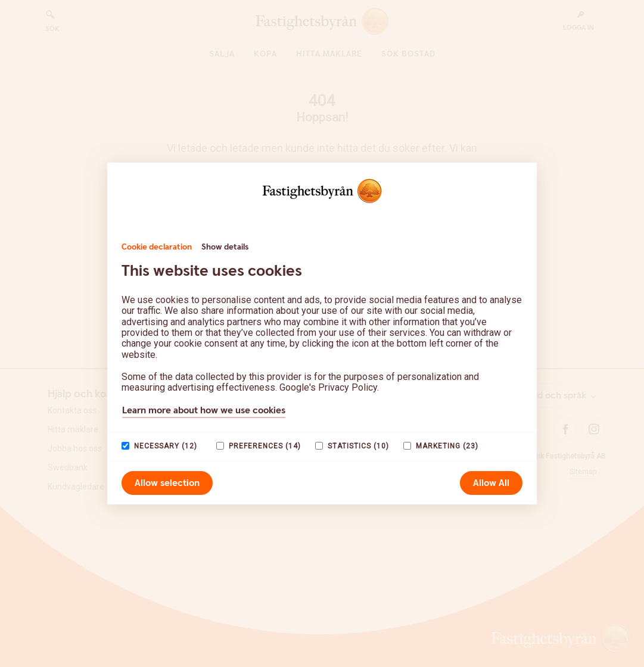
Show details (225, 247)
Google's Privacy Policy (328, 387)
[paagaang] (125, 446)
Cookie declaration (157, 247)
